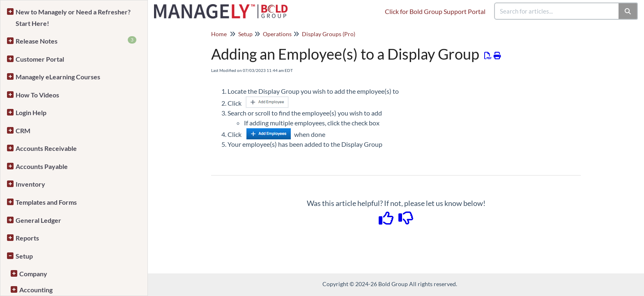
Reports (27, 238)
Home (219, 34)
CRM (23, 131)
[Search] (628, 11)
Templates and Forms (46, 202)
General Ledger (38, 220)
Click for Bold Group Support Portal (435, 11)
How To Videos (37, 95)
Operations (277, 34)
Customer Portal (40, 59)
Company (33, 274)
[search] (557, 11)
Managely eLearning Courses (58, 77)
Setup (24, 256)
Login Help (31, 112)
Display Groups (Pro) (329, 34)
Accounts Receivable (46, 148)
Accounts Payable (42, 166)
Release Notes (76, 40)
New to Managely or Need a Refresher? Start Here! (73, 17)
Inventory (30, 184)
